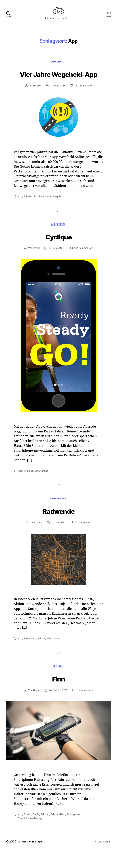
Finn (59, 696)
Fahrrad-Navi (59, 832)
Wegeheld (60, 213)
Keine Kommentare (83, 265)
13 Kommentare (84, 102)
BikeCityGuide (32, 832)
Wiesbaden (54, 656)
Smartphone (43, 488)
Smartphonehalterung (30, 836)
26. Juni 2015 (56, 265)
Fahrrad (46, 832)
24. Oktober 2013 (58, 708)
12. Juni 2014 (58, 540)
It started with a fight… (32, 859)
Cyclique (59, 253)
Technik (59, 684)
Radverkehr (59, 67)
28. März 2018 (58, 102)
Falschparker (31, 213)
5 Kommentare (86, 708)
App (20, 213)
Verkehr (42, 656)
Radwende (59, 528)
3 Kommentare (83, 540)
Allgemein (59, 241)
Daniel (37, 102)
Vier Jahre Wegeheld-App (59, 84)
